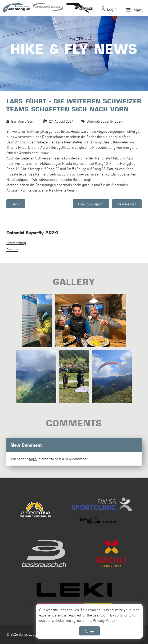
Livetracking (16, 243)
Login (109, 9)
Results (12, 250)
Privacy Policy (104, 620)
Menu (135, 10)
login (33, 459)
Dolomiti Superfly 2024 (104, 121)
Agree (89, 631)
